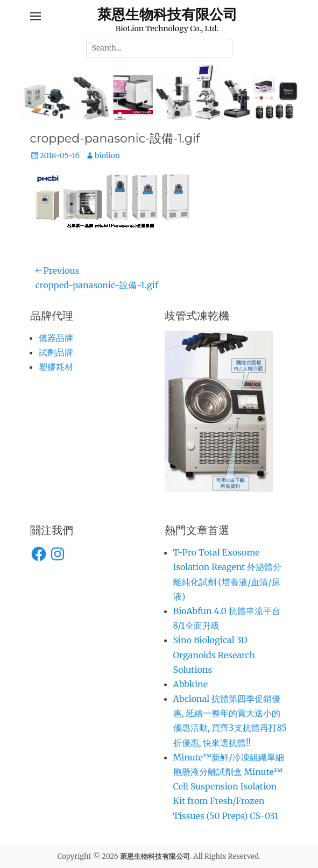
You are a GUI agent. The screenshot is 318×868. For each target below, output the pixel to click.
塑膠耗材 (56, 367)
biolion (107, 155)
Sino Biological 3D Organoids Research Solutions (214, 654)
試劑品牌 (56, 352)
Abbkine (191, 684)
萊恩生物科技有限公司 (167, 14)
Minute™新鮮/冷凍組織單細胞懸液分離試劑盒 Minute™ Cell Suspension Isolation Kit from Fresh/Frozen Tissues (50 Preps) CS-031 (229, 787)
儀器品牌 (56, 338)
